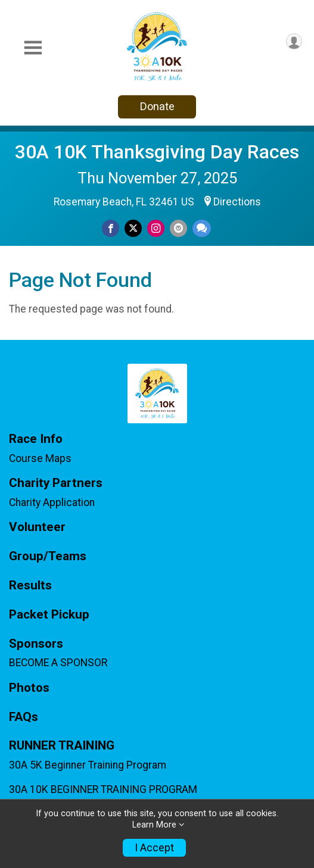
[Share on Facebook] (111, 228)
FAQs (24, 717)
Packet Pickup (49, 615)
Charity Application (52, 502)
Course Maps (40, 458)
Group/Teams (48, 556)
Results (30, 586)
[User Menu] (294, 41)
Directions (237, 202)
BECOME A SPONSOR (58, 663)
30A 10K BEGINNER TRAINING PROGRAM (103, 789)
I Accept (154, 848)
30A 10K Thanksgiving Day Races (157, 152)
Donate (157, 106)
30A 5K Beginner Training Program (88, 765)
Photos (29, 688)
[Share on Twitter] (133, 228)
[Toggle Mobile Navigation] (33, 48)
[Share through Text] (202, 228)
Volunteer (37, 527)
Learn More (154, 825)
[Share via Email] (178, 228)
